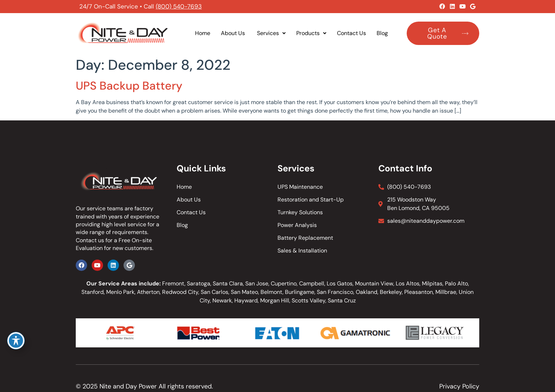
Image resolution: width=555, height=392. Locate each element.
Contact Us (351, 33)
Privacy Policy (459, 386)
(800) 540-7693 (179, 6)
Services (271, 33)
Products (311, 33)
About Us (234, 33)
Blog (382, 33)
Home (203, 33)
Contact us (90, 240)
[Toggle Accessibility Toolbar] (16, 341)
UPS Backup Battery (129, 86)
